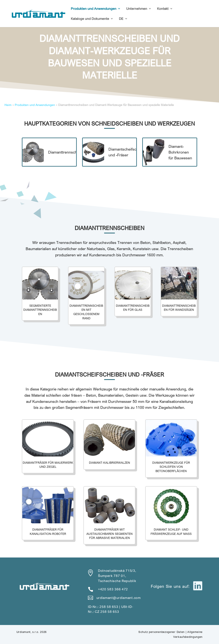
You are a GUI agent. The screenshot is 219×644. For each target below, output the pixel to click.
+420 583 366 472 (113, 589)
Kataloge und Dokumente (90, 19)
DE (121, 19)
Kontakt (163, 9)
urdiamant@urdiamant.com (119, 598)
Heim (8, 105)
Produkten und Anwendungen (94, 9)
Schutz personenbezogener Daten (161, 632)
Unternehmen (137, 9)
